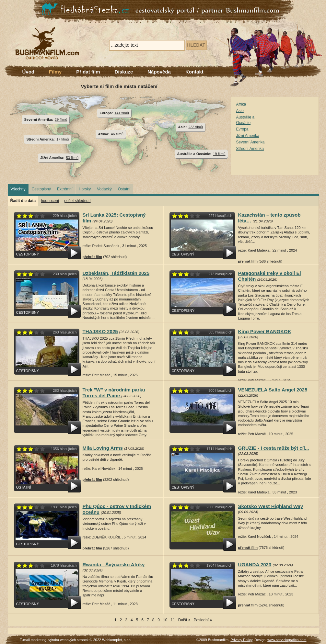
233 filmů (196, 127)
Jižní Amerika (248, 136)
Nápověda (159, 72)
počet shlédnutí (77, 201)
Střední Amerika (250, 149)
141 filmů (122, 113)
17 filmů (63, 139)
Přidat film (88, 72)
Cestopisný (41, 189)
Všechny (18, 189)
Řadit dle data (23, 201)
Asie (240, 111)
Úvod (29, 72)
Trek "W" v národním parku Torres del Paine (114, 393)
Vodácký (104, 189)
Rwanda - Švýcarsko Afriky (114, 565)
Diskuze (124, 72)
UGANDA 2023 (255, 565)
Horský (85, 189)
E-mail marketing (33, 640)
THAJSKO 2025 (100, 331)
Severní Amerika (250, 142)
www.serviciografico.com (287, 640)
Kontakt (194, 72)
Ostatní (124, 189)
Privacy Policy (241, 640)
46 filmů (117, 134)
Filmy (55, 72)
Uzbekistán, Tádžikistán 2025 (116, 273)
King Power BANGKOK (265, 331)
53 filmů (72, 158)
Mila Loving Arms (103, 448)
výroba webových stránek (68, 640)
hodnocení (50, 201)
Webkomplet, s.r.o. (117, 640)
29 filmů (61, 119)
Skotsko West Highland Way (271, 506)
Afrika (241, 104)
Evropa (242, 129)
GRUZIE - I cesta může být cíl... (274, 448)
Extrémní (65, 189)
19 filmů (219, 154)
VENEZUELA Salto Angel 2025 (273, 390)
